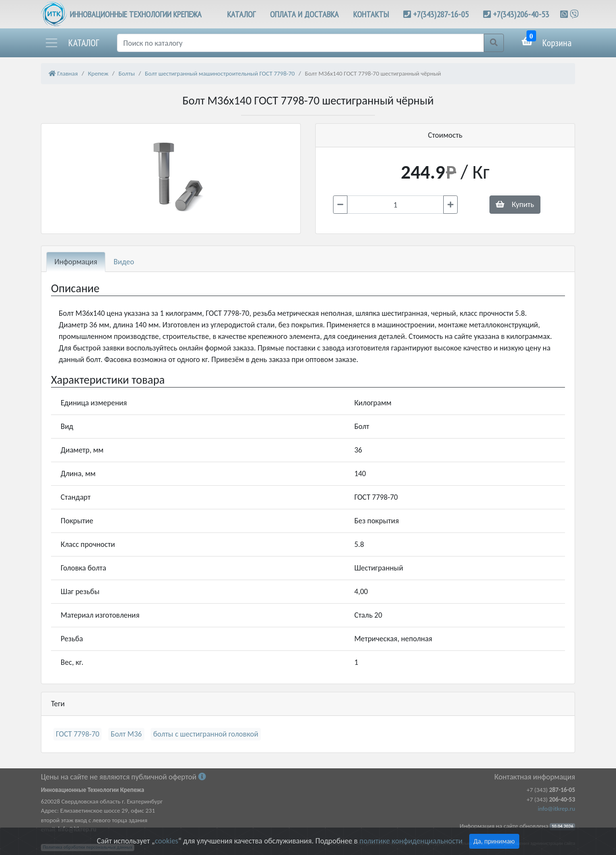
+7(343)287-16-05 (441, 14)
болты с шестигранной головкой (205, 734)
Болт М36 (126, 734)
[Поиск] (301, 43)
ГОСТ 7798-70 (77, 734)
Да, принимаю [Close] (494, 841)
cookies (167, 841)
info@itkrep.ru (557, 809)
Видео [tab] (124, 262)
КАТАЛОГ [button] (241, 14)
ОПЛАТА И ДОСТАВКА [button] (304, 14)
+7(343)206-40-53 (521, 14)
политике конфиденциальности (411, 841)
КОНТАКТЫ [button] (371, 14)
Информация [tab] (76, 262)
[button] (72, 43)
